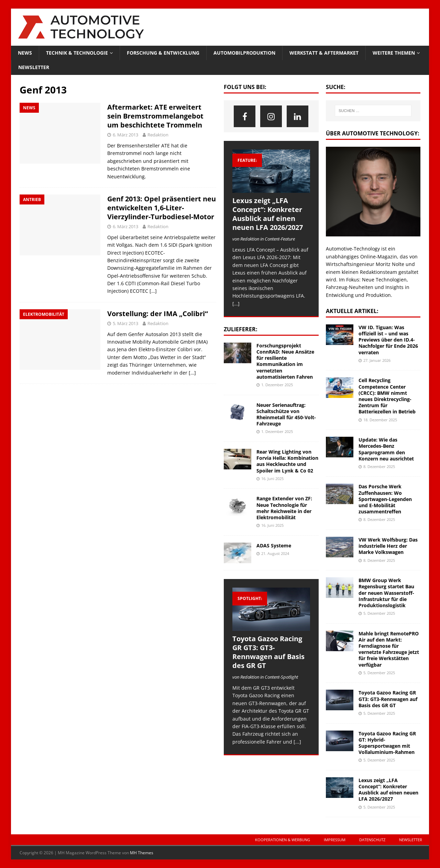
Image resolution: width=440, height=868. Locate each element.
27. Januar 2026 (377, 360)
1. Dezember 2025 (277, 385)
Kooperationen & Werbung (283, 840)
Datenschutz (372, 840)
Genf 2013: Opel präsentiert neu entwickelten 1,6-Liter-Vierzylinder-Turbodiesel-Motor (162, 208)
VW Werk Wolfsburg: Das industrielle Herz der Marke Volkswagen (388, 546)
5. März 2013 (125, 323)
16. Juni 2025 (272, 478)
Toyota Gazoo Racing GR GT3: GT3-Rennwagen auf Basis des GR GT (268, 652)
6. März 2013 (125, 135)
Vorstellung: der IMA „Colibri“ (158, 314)
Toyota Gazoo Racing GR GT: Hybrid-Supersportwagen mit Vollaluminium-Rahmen (387, 743)
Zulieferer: (241, 329)
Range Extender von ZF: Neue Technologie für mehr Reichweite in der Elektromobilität (284, 508)
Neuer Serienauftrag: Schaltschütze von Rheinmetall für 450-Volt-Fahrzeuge (286, 414)
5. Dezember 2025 (379, 613)
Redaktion (158, 135)
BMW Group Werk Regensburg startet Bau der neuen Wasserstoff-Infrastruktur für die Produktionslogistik (386, 593)
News (25, 53)
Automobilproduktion (244, 53)
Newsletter (34, 67)
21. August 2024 (275, 553)
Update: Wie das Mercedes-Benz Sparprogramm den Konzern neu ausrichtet (386, 449)
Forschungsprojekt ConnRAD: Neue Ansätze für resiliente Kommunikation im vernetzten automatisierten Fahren (285, 361)
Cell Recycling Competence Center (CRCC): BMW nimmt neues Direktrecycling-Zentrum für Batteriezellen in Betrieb (387, 396)
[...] (297, 742)
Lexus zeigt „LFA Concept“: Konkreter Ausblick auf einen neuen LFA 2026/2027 (268, 214)
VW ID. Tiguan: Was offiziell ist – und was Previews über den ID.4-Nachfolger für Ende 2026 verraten (388, 340)
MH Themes (142, 853)
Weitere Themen (394, 53)
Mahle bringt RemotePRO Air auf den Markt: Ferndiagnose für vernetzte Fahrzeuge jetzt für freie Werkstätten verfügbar (389, 649)
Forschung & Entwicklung (163, 53)
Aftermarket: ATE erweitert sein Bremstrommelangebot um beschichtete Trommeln (155, 116)
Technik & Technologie (77, 53)
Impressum (335, 840)
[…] (153, 291)
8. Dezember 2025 (379, 466)
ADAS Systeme (274, 546)
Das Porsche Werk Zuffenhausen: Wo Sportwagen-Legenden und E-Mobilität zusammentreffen (385, 499)
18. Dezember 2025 (380, 420)
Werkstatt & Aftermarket (324, 53)
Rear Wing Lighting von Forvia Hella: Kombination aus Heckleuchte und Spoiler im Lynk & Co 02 (287, 461)
